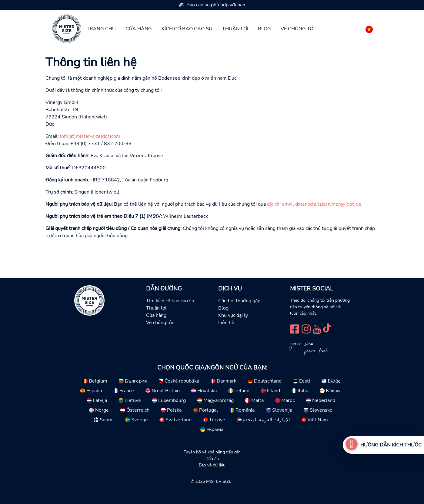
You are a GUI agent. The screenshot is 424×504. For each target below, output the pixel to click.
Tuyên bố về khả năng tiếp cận (212, 452)
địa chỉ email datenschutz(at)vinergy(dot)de (314, 204)
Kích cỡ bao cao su (187, 29)
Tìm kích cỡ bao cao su (170, 301)
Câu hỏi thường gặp (239, 301)
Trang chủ (101, 29)
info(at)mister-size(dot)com (90, 136)
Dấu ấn (212, 459)
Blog (264, 29)
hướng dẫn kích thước (391, 445)
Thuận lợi (235, 29)
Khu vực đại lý (233, 315)
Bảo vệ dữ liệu (212, 465)
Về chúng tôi (298, 29)
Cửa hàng (139, 29)
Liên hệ (226, 323)
